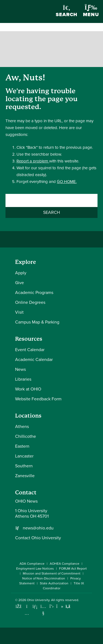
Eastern (22, 446)
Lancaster (24, 456)
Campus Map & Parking (37, 322)
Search (67, 12)
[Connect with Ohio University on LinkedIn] (35, 606)
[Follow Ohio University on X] (51, 606)
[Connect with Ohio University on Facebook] (19, 606)
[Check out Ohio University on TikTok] (60, 606)
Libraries (23, 379)
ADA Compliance (32, 564)
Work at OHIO (28, 389)
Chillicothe (26, 436)
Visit (19, 312)
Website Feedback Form (38, 399)
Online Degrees (30, 302)
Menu (91, 11)
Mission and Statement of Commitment (52, 573)
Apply (21, 273)
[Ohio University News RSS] (68, 606)
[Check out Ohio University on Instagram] (27, 613)
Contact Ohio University (38, 538)
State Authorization (54, 583)
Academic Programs (34, 292)
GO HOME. (67, 182)
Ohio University (38, 600)
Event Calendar (30, 350)
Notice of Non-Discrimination (44, 578)
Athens (22, 426)
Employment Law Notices (35, 569)
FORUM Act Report (73, 569)
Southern (24, 466)
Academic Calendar (34, 359)
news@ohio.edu (38, 528)
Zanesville (25, 476)
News (20, 369)
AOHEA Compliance (65, 564)
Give (20, 283)
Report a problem (33, 161)
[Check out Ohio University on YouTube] (43, 610)
